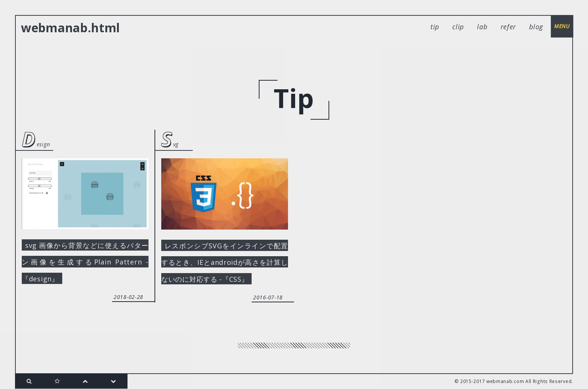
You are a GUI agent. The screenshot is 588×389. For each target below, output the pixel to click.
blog (536, 27)
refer (508, 27)
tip (435, 27)
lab (482, 27)
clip (458, 27)
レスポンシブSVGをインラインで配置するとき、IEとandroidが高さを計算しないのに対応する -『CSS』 (225, 262)
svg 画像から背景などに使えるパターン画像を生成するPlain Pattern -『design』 (85, 262)
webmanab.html (70, 28)
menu (562, 26)
